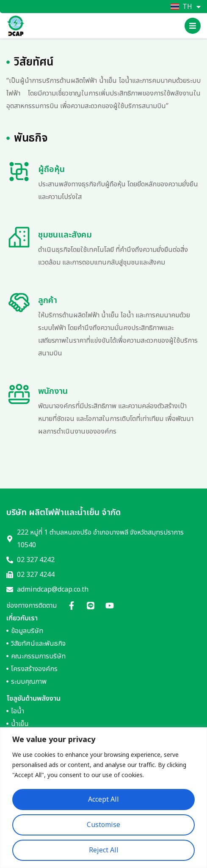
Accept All (103, 800)
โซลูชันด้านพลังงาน (33, 699)
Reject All (104, 850)
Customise (103, 825)
